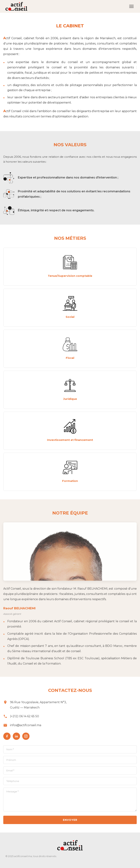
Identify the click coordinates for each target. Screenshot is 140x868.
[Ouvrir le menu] (131, 6)
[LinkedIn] (16, 738)
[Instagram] (26, 738)
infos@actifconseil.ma (26, 727)
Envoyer (70, 822)
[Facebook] (7, 738)
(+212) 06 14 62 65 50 (25, 718)
